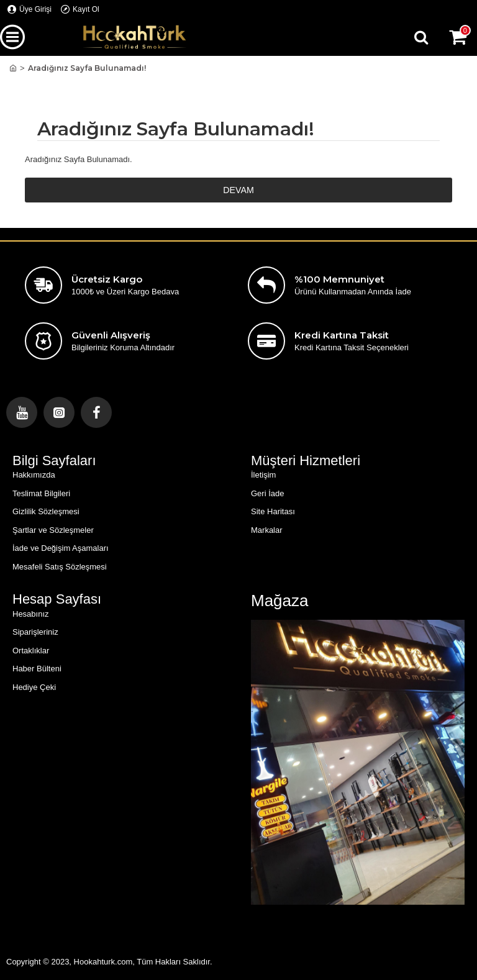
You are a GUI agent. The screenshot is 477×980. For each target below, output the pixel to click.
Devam (238, 190)
